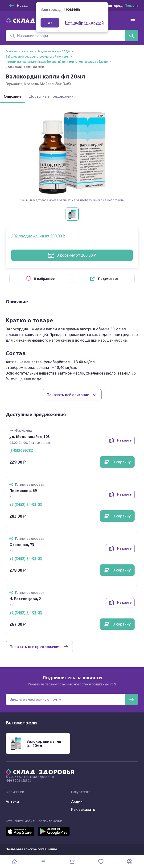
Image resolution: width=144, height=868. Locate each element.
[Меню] (133, 21)
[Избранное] (101, 862)
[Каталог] (43, 862)
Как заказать (83, 809)
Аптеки (12, 802)
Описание (13, 96)
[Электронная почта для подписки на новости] (65, 699)
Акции (77, 802)
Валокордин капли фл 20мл (44, 743)
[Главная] (41, 772)
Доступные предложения (52, 96)
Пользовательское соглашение (31, 849)
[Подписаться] (132, 699)
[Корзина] (72, 862)
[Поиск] (65, 36)
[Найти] (132, 36)
